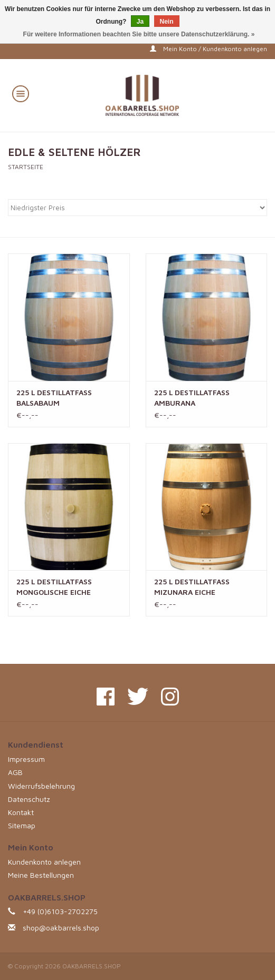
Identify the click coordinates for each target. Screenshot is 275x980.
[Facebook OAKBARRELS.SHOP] (106, 697)
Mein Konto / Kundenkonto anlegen (208, 49)
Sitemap (22, 825)
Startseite (26, 167)
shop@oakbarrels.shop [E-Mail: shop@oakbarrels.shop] (61, 928)
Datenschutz (29, 799)
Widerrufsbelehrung (41, 786)
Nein (167, 22)
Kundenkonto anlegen (44, 862)
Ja (140, 22)
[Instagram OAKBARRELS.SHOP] (170, 697)
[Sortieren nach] (137, 208)
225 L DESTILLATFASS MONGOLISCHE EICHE (54, 587)
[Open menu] (21, 93)
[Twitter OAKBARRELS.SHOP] (138, 697)
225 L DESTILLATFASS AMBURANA (192, 398)
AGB (15, 772)
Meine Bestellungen (41, 875)
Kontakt (21, 812)
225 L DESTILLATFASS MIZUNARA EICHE (192, 587)
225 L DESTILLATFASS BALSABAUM (54, 398)
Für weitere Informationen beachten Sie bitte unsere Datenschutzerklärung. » (139, 34)
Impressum (26, 759)
